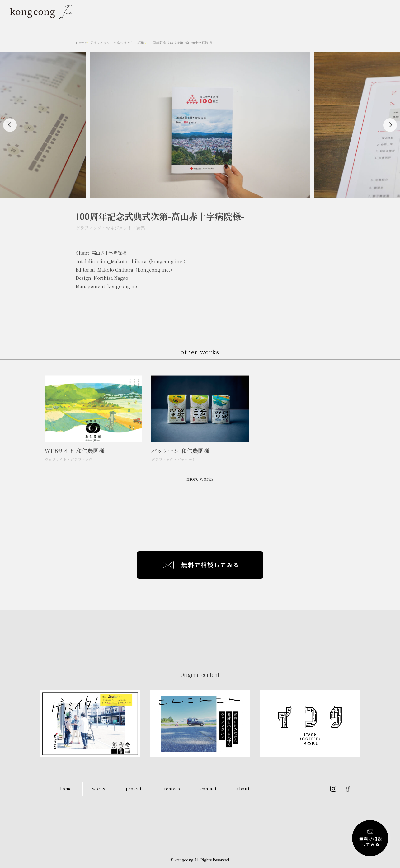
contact (209, 789)
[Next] (390, 125)
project (134, 789)
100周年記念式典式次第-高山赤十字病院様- (180, 43)
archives (171, 789)
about (243, 789)
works (99, 789)
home (66, 789)
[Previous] (10, 125)
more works (200, 479)
